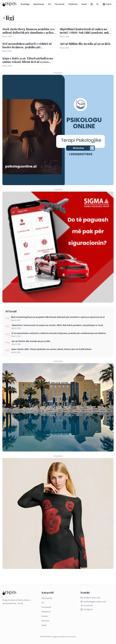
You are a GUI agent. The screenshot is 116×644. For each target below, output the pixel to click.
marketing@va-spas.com (93, 602)
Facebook (87, 606)
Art (49, 4)
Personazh (60, 4)
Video (44, 625)
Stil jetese (73, 4)
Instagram (87, 609)
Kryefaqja (25, 4)
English (107, 4)
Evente (85, 4)
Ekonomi (45, 621)
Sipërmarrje (39, 4)
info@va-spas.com (90, 598)
